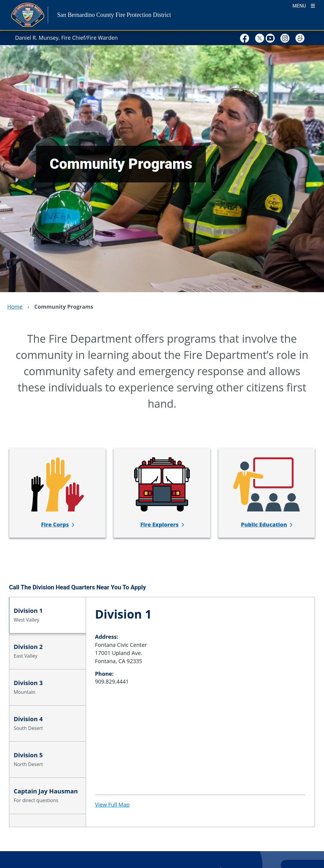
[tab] (47, 615)
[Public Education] (267, 524)
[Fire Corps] (57, 524)
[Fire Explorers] (162, 524)
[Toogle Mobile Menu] (304, 5)
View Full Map (112, 805)
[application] (200, 749)
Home (15, 307)
